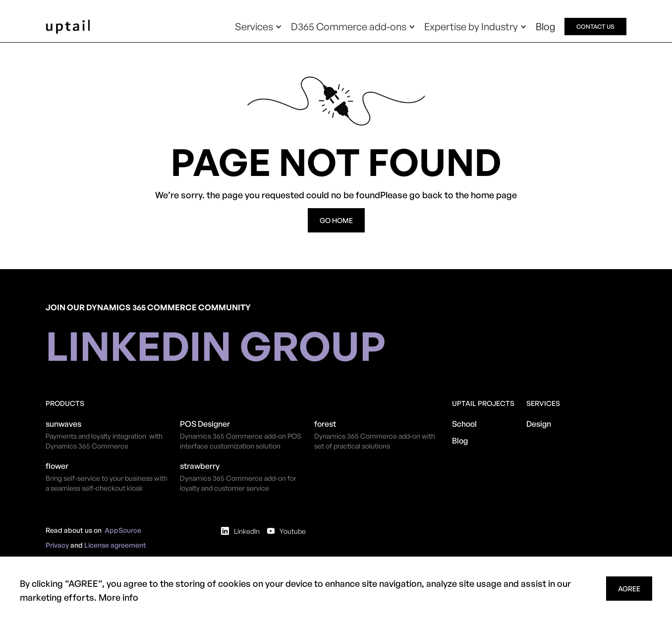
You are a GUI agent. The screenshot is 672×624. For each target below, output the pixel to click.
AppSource (123, 530)
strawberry (200, 466)
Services (543, 403)
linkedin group (216, 345)
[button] (258, 27)
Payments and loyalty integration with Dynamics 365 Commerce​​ (104, 441)
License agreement (115, 545)
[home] (68, 27)
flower (57, 466)
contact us (595, 27)
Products (65, 403)
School (464, 424)
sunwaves (63, 424)
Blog (546, 27)
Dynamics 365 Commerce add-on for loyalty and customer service (238, 483)
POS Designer (205, 424)
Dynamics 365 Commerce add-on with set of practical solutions (375, 441)
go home (336, 220)
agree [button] (629, 589)
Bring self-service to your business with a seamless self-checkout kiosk (107, 483)
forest (325, 424)
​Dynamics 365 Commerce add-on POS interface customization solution (241, 441)
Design (539, 424)
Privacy (57, 545)
